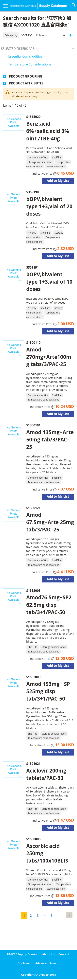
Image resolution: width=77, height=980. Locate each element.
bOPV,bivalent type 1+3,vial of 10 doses (49, 282)
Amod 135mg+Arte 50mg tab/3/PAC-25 (50, 439)
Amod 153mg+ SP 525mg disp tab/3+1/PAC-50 (48, 691)
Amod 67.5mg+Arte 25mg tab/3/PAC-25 (50, 522)
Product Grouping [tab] (26, 76)
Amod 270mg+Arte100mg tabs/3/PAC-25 (49, 357)
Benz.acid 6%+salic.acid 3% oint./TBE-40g (48, 131)
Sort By (26, 35)
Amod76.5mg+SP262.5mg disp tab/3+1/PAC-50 (49, 605)
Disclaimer (25, 963)
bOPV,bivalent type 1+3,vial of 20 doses (49, 206)
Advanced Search (47, 963)
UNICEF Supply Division (23, 954)
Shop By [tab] (11, 35)
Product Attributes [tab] (26, 83)
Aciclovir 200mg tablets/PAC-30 (46, 774)
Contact (64, 954)
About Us (48, 954)
